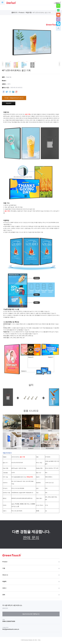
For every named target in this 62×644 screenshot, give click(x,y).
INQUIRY (9, 103)
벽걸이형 (29, 13)
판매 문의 (31, 538)
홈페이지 (14, 13)
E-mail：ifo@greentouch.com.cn (14, 98)
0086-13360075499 (9, 621)
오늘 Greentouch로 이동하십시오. (31, 614)
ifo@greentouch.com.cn (11, 629)
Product (21, 13)
